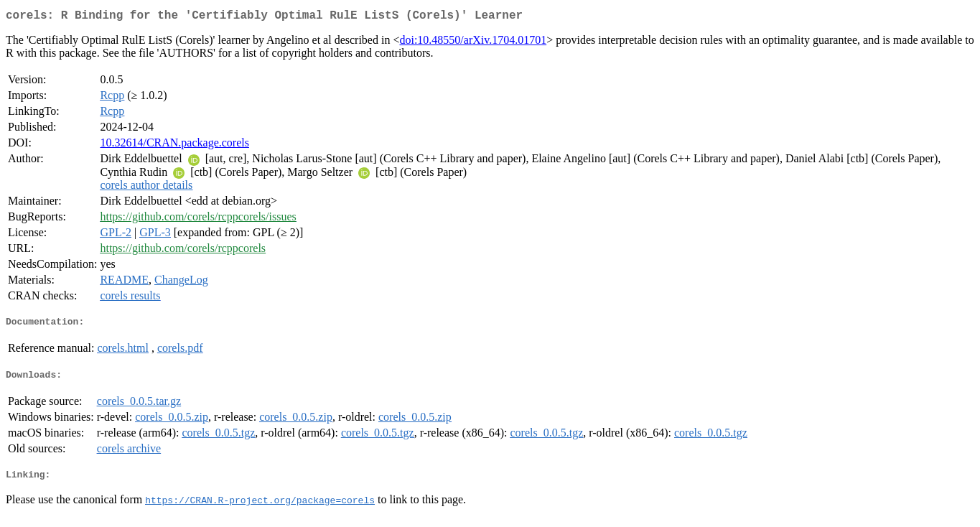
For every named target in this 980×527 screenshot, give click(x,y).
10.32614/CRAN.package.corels (174, 145)
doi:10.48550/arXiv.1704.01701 (473, 43)
